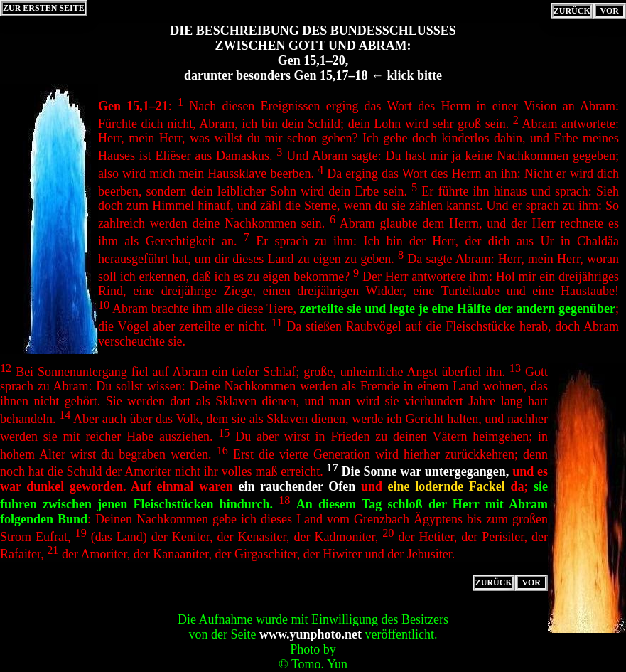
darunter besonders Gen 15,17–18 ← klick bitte (313, 75)
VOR (610, 11)
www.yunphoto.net (311, 634)
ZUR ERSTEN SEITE (44, 8)
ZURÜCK (572, 11)
